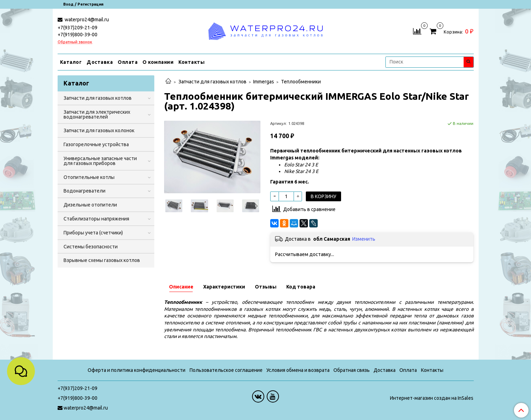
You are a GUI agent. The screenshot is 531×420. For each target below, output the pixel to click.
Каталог (71, 62)
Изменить (364, 239)
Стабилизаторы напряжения (96, 219)
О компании (158, 62)
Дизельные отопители (90, 205)
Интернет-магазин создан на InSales (432, 398)
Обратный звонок (75, 42)
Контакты (191, 62)
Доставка (100, 62)
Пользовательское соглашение (226, 370)
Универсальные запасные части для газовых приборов (100, 161)
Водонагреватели (84, 191)
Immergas (264, 82)
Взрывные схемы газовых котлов (102, 260)
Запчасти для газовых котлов (212, 82)
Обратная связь (352, 370)
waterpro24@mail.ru (86, 20)
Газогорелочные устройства (96, 144)
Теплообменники (301, 82)
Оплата (128, 62)
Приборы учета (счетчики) (93, 233)
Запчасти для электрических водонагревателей (97, 114)
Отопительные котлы (89, 177)
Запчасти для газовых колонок (99, 130)
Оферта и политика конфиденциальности (137, 370)
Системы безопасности (91, 247)
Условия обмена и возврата (298, 370)
